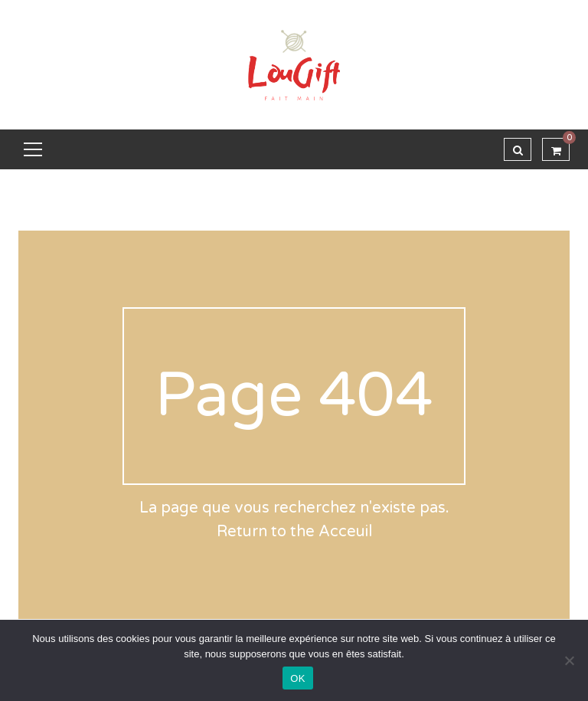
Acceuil (345, 532)
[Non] (569, 660)
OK (297, 678)
